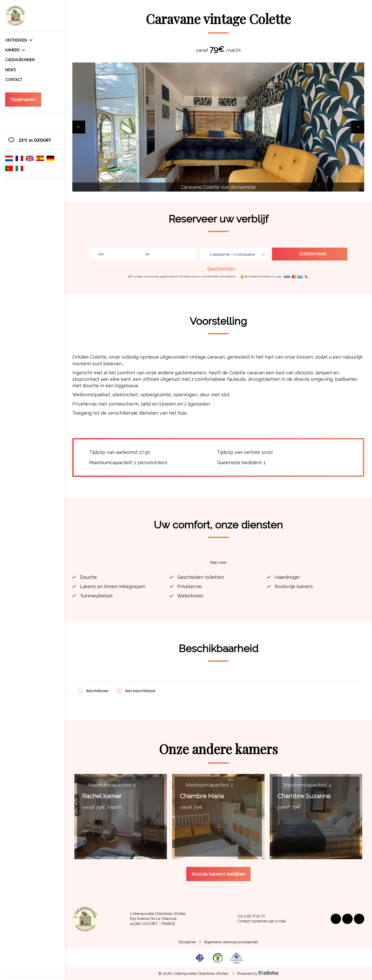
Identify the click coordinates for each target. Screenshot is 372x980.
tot (147, 254)
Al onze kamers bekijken (218, 874)
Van (101, 254)
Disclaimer (187, 942)
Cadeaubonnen (20, 60)
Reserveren (23, 100)
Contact (14, 80)
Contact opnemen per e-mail (259, 921)
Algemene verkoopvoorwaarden (231, 942)
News (10, 70)
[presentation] (79, 127)
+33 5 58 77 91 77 (248, 916)
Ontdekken (19, 40)
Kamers (15, 50)
